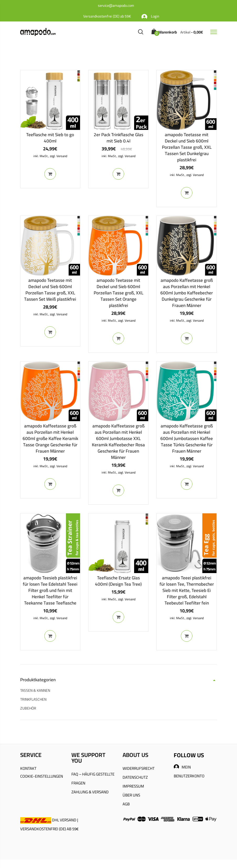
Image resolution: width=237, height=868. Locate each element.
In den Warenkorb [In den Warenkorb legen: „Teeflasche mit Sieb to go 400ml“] (50, 174)
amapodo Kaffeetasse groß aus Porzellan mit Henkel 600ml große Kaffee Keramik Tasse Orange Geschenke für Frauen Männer (50, 438)
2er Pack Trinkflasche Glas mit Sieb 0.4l (118, 138)
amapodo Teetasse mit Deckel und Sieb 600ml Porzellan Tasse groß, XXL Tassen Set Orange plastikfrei (118, 293)
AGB (126, 804)
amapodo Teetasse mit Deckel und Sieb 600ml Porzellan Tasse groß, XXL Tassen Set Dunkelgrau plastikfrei (187, 147)
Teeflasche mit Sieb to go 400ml (50, 138)
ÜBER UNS (131, 795)
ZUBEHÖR (28, 708)
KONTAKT (28, 768)
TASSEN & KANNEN (35, 690)
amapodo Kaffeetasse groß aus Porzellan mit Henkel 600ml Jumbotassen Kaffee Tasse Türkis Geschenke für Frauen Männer (187, 438)
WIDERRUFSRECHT (139, 768)
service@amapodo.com (116, 6)
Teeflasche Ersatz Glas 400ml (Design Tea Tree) (118, 581)
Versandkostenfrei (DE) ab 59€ (107, 16)
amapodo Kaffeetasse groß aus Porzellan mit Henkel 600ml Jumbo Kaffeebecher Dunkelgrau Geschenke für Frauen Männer (187, 293)
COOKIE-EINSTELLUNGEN (42, 776)
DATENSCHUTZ (135, 777)
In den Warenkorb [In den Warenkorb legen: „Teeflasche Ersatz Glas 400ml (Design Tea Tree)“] (118, 617)
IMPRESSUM (133, 786)
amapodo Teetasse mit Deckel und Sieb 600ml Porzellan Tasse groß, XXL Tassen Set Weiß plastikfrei (50, 290)
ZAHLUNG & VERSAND (90, 792)
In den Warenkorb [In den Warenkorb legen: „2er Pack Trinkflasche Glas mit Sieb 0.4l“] (118, 174)
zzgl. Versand (59, 156)
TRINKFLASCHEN (33, 699)
